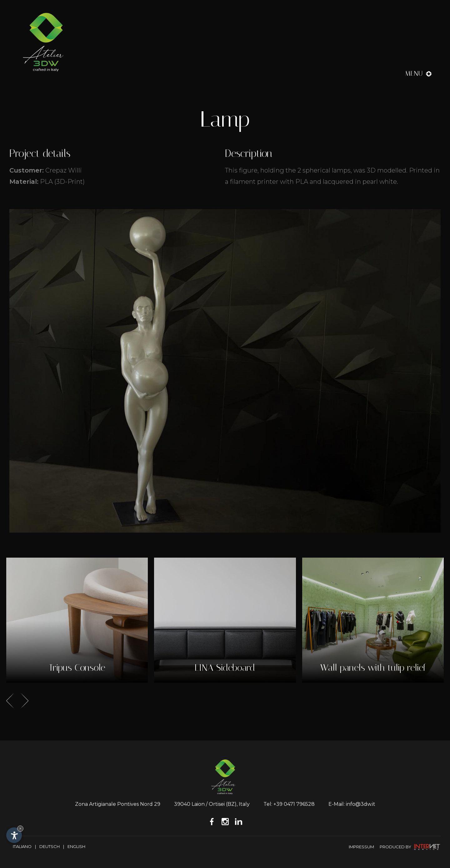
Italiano (22, 846)
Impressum (361, 847)
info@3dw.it (361, 804)
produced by (410, 847)
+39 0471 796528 (294, 804)
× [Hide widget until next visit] (20, 828)
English (76, 846)
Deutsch (50, 846)
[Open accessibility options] (14, 835)
